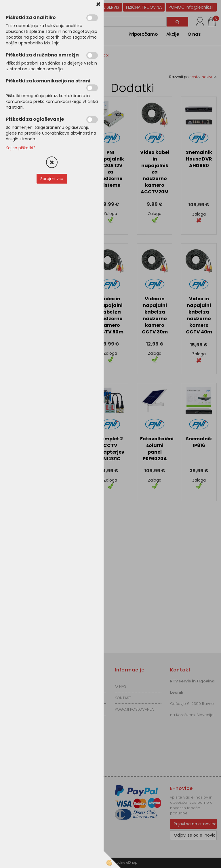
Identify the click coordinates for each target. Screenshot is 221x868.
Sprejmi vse (52, 179)
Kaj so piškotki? (21, 148)
